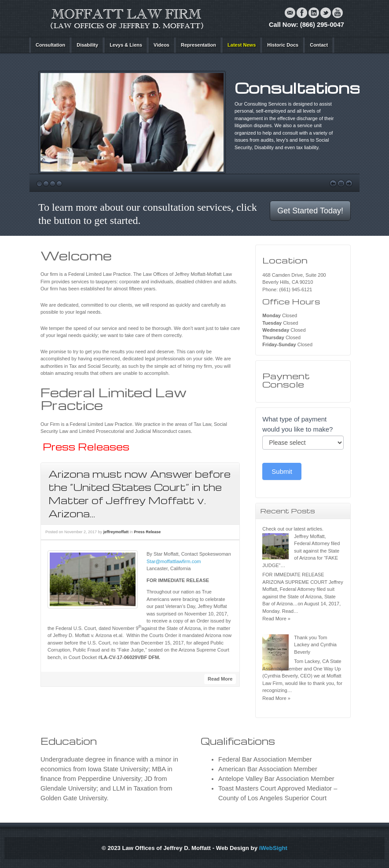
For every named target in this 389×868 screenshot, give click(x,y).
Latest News (242, 45)
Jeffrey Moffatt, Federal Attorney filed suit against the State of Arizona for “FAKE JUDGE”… (301, 551)
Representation (198, 45)
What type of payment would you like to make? (297, 424)
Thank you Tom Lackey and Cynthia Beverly (315, 645)
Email (290, 13)
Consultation (50, 45)
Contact (319, 45)
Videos (161, 45)
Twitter (326, 13)
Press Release (147, 532)
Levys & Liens (126, 45)
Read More (220, 679)
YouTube (338, 13)
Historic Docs (283, 45)
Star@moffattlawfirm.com (174, 561)
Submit (282, 471)
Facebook (302, 13)
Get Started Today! (310, 211)
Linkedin (314, 13)
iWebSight (273, 848)
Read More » (276, 619)
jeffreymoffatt (116, 532)
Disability (87, 45)
